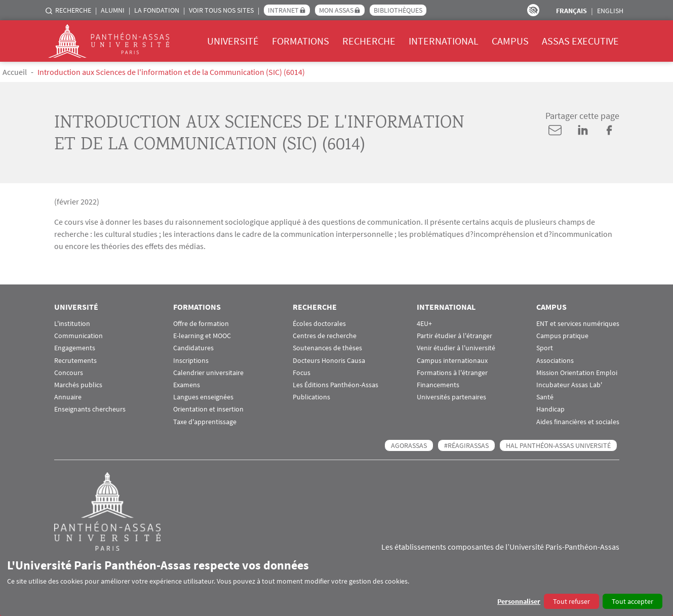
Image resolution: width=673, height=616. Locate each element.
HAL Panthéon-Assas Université (558, 445)
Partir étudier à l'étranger (454, 336)
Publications (311, 397)
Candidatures (193, 348)
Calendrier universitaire (208, 373)
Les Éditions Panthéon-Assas (335, 385)
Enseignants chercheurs (90, 409)
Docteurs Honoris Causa (329, 361)
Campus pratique (562, 336)
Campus (510, 41)
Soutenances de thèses (327, 348)
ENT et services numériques (578, 324)
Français (571, 11)
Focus (302, 373)
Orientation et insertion (208, 409)
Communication (78, 336)
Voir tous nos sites (221, 10)
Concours (69, 373)
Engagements (75, 348)
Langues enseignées (203, 397)
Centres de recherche (325, 336)
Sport (545, 348)
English (610, 11)
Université (233, 41)
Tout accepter (632, 601)
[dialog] (336, 583)
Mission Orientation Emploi (577, 373)
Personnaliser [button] (519, 601)
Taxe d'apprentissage (205, 422)
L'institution (72, 324)
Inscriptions (191, 361)
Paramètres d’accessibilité (533, 10)
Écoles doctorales (319, 324)
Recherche (73, 10)
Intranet (283, 10)
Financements (438, 385)
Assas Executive (580, 41)
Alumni (113, 10)
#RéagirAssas (466, 445)
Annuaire (68, 397)
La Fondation (157, 10)
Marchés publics (78, 385)
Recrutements (75, 361)
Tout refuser (571, 601)
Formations (301, 41)
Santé (545, 397)
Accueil (15, 72)
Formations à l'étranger (452, 373)
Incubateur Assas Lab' (569, 385)
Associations (555, 361)
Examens (187, 385)
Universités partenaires (451, 397)
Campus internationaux (452, 361)
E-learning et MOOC (202, 336)
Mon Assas (336, 10)
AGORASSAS (409, 445)
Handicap (550, 409)
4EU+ (424, 324)
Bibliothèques (398, 10)
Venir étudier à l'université (456, 348)
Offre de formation (201, 324)
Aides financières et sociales (578, 422)
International (444, 41)
